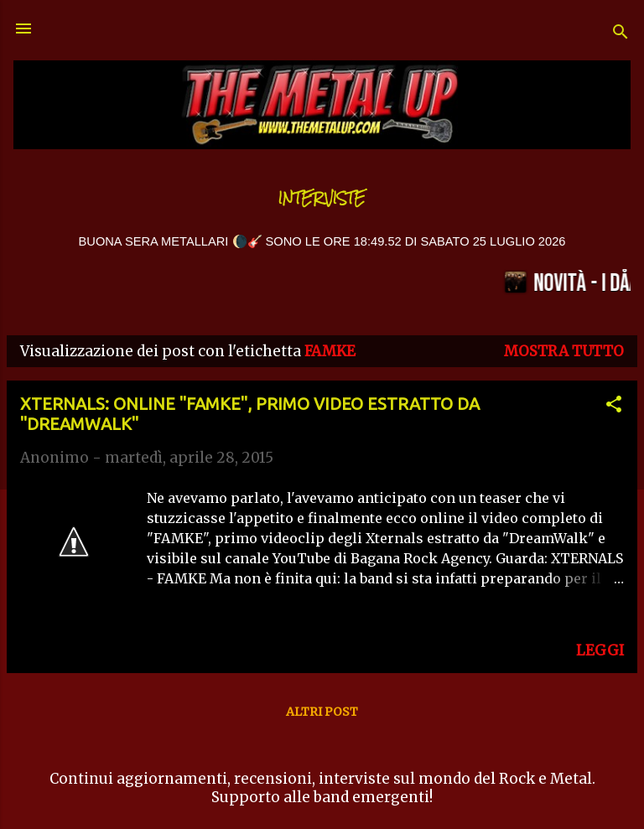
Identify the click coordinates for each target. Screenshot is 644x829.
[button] (614, 407)
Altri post (322, 712)
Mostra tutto (564, 351)
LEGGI (600, 650)
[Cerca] (621, 34)
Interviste (322, 198)
